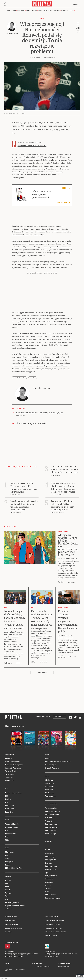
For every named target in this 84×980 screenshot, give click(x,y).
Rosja (7, 837)
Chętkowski (50, 793)
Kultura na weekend (53, 812)
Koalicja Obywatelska (13, 793)
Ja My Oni (9, 778)
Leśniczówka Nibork (64, 964)
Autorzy (48, 885)
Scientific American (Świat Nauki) (58, 762)
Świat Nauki (10, 775)
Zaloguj (75, 4)
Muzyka (8, 884)
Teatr (7, 897)
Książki (8, 881)
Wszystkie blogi (51, 796)
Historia (48, 863)
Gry (7, 900)
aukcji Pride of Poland (39, 158)
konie (33, 378)
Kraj (19, 11)
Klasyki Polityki (51, 876)
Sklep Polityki (51, 895)
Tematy (48, 889)
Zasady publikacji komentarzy (55, 921)
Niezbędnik (10, 781)
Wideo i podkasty (54, 11)
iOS (6, 952)
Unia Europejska (12, 828)
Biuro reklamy (10, 921)
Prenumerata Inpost (43, 717)
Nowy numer (12, 11)
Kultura (34, 11)
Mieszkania (10, 852)
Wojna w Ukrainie (12, 824)
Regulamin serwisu (51, 917)
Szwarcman (50, 784)
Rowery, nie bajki (52, 828)
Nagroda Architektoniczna (15, 906)
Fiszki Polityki (50, 952)
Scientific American (13, 768)
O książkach (50, 818)
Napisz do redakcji (12, 925)
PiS (7, 796)
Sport (47, 873)
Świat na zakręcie (52, 815)
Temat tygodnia (51, 809)
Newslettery (50, 854)
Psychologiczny (51, 824)
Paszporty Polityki (12, 903)
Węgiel (8, 859)
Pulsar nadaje (50, 834)
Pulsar (48, 759)
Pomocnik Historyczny (14, 765)
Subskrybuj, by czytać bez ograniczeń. (32, 146)
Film (7, 887)
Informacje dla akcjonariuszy (55, 932)
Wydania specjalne (12, 762)
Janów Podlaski (19, 378)
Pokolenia (65, 11)
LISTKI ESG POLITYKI (14, 868)
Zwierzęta (49, 879)
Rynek (28, 11)
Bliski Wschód (11, 834)
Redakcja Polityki (11, 917)
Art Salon (9, 909)
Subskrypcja (59, 717)
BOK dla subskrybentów (14, 929)
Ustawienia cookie (51, 936)
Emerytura (9, 862)
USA (7, 831)
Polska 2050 (10, 806)
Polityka (8, 759)
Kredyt (8, 865)
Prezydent (9, 812)
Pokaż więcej (42, 673)
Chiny (7, 840)
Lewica (8, 800)
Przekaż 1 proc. (51, 870)
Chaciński (49, 790)
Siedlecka (49, 780)
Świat (23, 11)
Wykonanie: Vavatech (63, 967)
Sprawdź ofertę (63, 203)
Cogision (41, 967)
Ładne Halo (47, 967)
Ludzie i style (50, 857)
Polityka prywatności (52, 925)
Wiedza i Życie (11, 771)
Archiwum (49, 882)
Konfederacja (10, 809)
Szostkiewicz (50, 787)
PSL (7, 803)
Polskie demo (50, 831)
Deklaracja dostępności (53, 929)
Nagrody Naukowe (52, 768)
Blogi (45, 11)
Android (11, 952)
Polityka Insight (37, 964)
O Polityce (9, 932)
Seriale (8, 890)
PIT (7, 856)
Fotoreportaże (51, 860)
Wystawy (9, 893)
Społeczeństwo (51, 866)
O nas (47, 892)
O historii (49, 821)
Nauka (40, 11)
